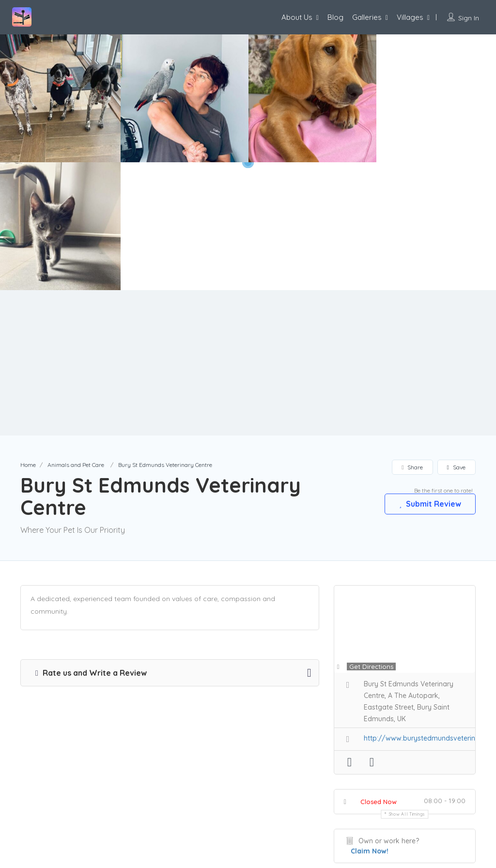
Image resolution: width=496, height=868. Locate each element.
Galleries (367, 17)
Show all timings (407, 686)
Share (412, 339)
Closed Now (379, 674)
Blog (335, 17)
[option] (185, 98)
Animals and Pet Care (76, 337)
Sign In (469, 18)
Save (456, 339)
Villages (410, 17)
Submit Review (430, 376)
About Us (297, 17)
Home (28, 337)
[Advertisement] (248, 235)
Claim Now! (370, 723)
